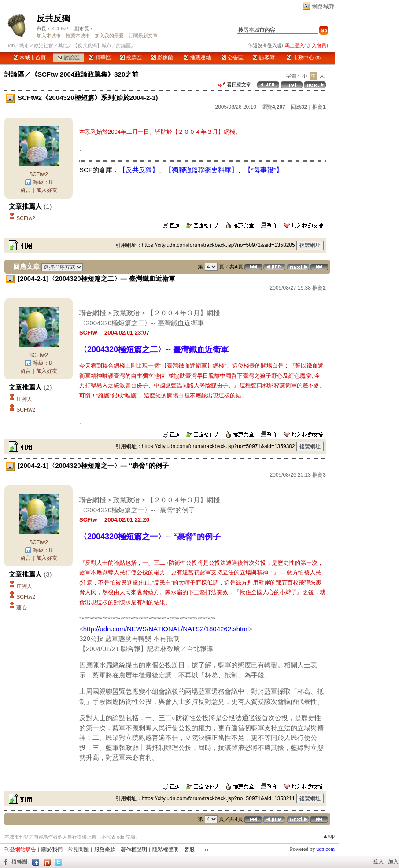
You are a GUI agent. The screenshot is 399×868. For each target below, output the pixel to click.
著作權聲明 (134, 850)
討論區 (68, 58)
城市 (24, 45)
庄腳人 (24, 399)
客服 (189, 850)
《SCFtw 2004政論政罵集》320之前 (85, 74)
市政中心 (304, 58)
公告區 (232, 58)
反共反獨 (53, 18)
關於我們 (52, 850)
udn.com (325, 849)
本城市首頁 (30, 58)
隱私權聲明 (166, 850)
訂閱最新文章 (143, 36)
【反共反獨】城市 (92, 45)
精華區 (100, 58)
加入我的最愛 (109, 36)
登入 (378, 861)
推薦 (319, 107)
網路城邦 (323, 6)
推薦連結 (198, 58)
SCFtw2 (60, 29)
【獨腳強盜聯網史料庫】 (201, 170)
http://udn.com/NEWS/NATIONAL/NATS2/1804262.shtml (166, 629)
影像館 (162, 58)
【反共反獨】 (139, 170)
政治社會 (44, 45)
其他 (63, 45)
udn (11, 45)
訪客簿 (264, 58)
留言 (26, 190)
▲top (329, 836)
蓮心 (22, 607)
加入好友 (47, 190)
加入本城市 (49, 36)
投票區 (131, 58)
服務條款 (105, 850)
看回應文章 (235, 85)
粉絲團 (19, 861)
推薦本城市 (78, 36)
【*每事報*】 (264, 170)
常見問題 (78, 850)
